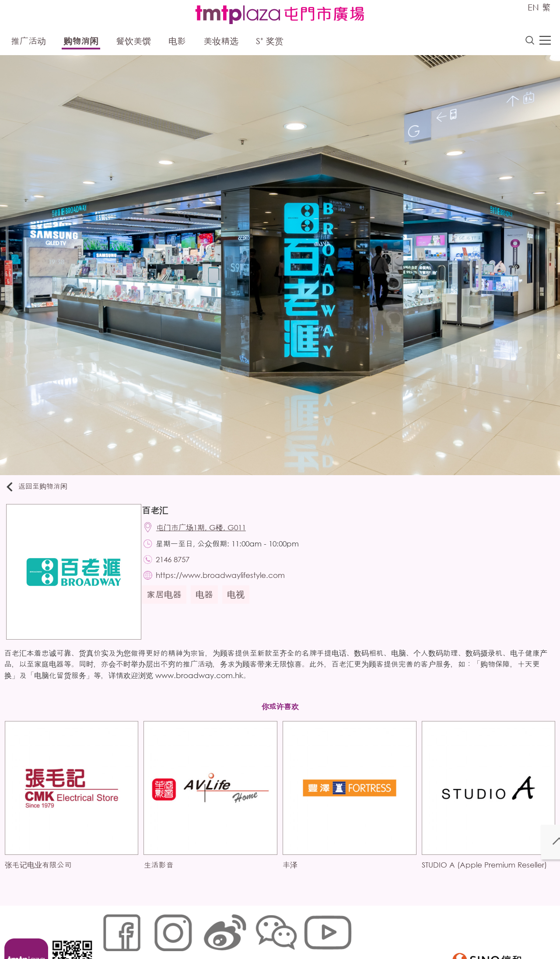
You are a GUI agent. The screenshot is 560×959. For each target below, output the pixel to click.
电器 (209, 604)
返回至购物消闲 (41, 489)
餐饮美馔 (133, 43)
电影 (177, 43)
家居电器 (168, 604)
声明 (280, 930)
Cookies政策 (150, 930)
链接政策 (189, 930)
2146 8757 (178, 566)
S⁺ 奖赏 (270, 43)
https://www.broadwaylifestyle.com (226, 584)
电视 (240, 604)
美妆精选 (221, 43)
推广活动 (28, 43)
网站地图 (112, 930)
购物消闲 (81, 43)
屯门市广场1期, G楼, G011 (207, 532)
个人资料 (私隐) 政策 (238, 930)
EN (533, 7)
